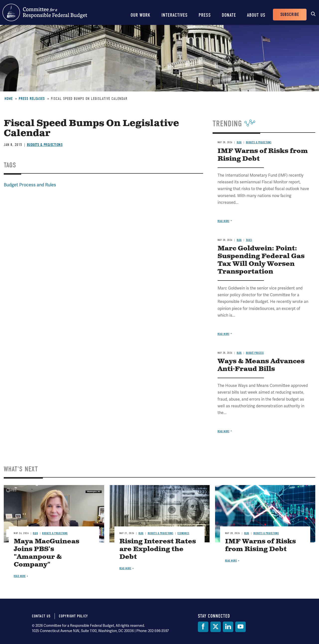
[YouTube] (240, 627)
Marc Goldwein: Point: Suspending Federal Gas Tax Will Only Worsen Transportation (261, 260)
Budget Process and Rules (30, 185)
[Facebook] (203, 627)
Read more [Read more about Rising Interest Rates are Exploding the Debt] (125, 568)
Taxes (249, 240)
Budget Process (255, 353)
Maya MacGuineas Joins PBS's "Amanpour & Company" (46, 553)
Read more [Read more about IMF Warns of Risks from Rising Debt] (224, 221)
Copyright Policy (73, 616)
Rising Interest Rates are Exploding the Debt (158, 549)
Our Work (141, 15)
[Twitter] (216, 627)
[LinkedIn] (228, 627)
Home (9, 99)
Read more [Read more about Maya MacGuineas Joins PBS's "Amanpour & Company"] (20, 576)
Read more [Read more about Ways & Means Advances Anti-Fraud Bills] (224, 431)
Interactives (175, 15)
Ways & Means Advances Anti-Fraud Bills (261, 365)
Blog (239, 142)
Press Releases (32, 99)
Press (205, 15)
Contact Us (41, 616)
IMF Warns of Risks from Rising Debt (263, 155)
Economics (183, 533)
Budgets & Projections (45, 145)
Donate (229, 15)
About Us (256, 15)
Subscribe (290, 15)
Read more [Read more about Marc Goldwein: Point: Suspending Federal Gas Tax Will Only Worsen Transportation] (224, 334)
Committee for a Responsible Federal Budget (45, 12)
